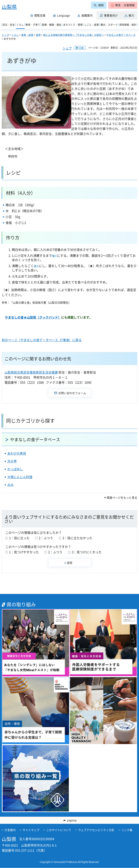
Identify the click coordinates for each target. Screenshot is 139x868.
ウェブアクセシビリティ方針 (96, 830)
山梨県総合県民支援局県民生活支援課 (31, 372)
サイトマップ (31, 830)
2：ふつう (46, 538)
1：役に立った (19, 538)
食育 (38, 35)
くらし (15, 35)
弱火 (36, 266)
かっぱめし (15, 469)
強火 (55, 256)
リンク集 (127, 830)
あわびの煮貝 (17, 453)
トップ (5, 35)
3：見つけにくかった (87, 552)
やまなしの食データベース (121, 35)
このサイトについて (59, 830)
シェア (67, 48)
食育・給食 (27, 35)
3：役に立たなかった (77, 538)
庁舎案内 (10, 830)
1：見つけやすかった (24, 552)
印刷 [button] (81, 48)
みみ (10, 485)
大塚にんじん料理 (20, 477)
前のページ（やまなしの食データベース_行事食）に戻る (42, 340)
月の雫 (12, 461)
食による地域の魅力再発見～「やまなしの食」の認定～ (73, 35)
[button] (123, 5)
